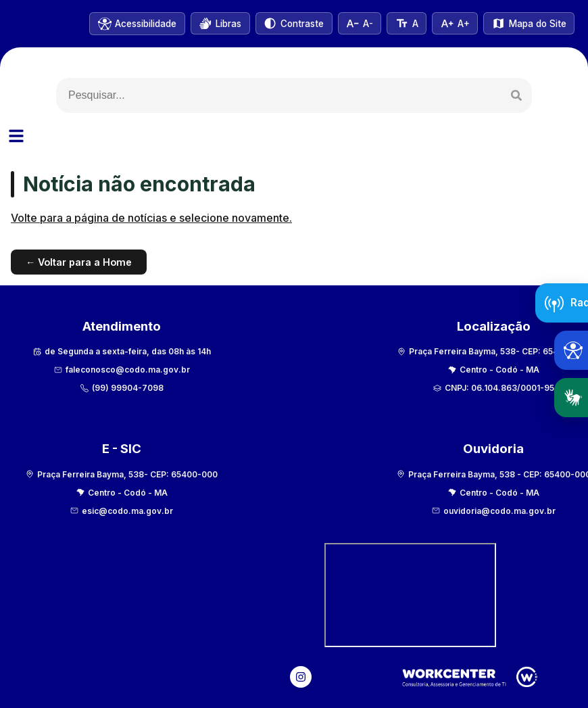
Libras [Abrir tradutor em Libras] (576, 398)
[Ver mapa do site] (529, 23)
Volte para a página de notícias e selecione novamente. (151, 218)
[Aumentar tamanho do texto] (454, 23)
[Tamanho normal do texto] (404, 23)
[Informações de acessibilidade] (131, 24)
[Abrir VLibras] (215, 23)
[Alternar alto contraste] (290, 23)
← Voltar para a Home (79, 262)
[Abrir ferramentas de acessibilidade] (571, 350)
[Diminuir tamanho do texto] (356, 23)
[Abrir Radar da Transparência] (562, 303)
